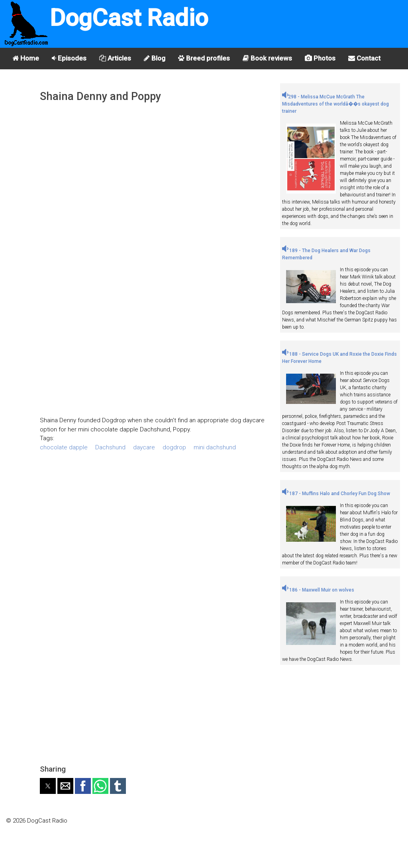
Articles (115, 58)
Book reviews (267, 58)
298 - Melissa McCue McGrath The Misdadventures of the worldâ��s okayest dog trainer (335, 104)
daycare (144, 447)
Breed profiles (204, 58)
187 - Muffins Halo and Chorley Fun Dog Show (336, 494)
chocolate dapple (64, 447)
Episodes (69, 58)
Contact (364, 58)
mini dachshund (215, 447)
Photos (320, 58)
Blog (155, 58)
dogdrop (174, 447)
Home (26, 58)
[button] (48, 786)
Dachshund (110, 447)
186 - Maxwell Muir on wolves (318, 590)
